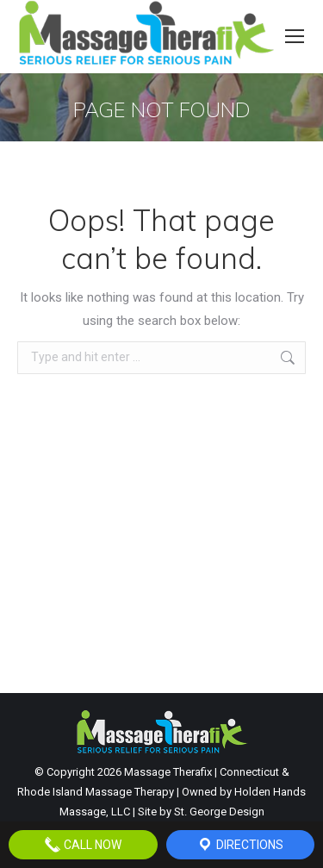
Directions (240, 845)
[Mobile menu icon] (295, 36)
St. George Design (219, 812)
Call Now (83, 845)
